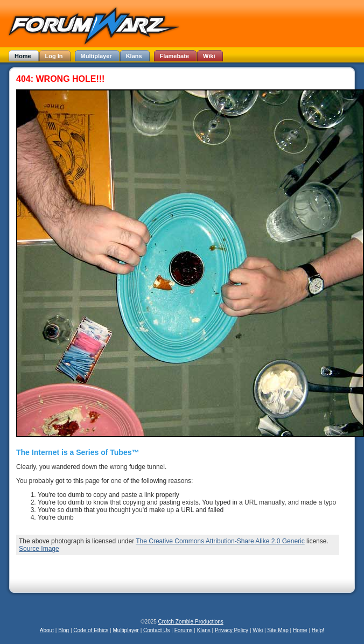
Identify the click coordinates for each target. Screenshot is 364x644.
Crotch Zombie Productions (191, 622)
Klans (204, 630)
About (47, 630)
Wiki (258, 630)
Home (300, 630)
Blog (64, 630)
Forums (184, 630)
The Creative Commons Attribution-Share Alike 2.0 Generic (220, 541)
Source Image (39, 549)
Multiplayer (126, 630)
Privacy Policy (232, 630)
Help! (318, 630)
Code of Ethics (91, 630)
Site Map (278, 630)
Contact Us (156, 630)
